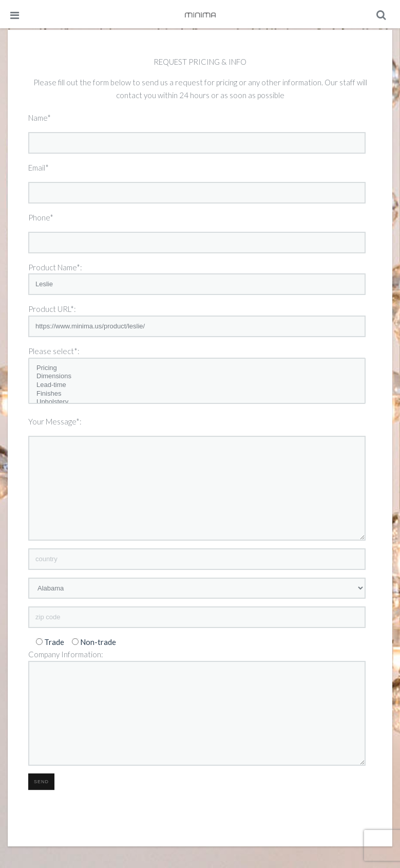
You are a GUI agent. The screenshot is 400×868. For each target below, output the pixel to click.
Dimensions (197, 376)
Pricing (197, 368)
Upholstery (197, 402)
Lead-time (197, 385)
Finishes (197, 394)
